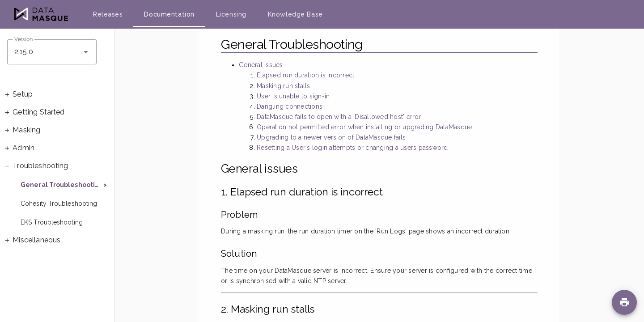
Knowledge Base (295, 14)
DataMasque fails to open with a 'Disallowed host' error (339, 117)
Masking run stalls (284, 86)
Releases (108, 14)
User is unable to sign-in (293, 96)
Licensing (231, 14)
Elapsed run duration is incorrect (305, 75)
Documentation (169, 14)
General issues (261, 65)
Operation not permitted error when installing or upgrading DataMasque (364, 127)
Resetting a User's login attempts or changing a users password (352, 148)
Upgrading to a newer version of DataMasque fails (331, 137)
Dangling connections (290, 106)
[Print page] (624, 302)
